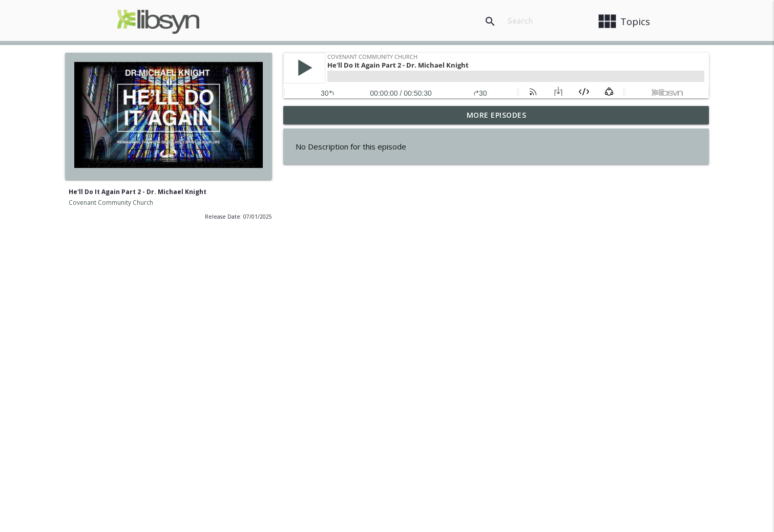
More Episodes (497, 115)
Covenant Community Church (111, 203)
